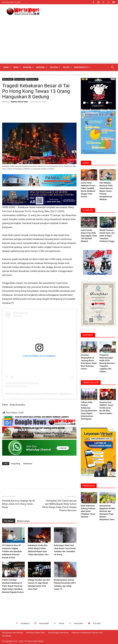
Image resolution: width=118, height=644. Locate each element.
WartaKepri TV (82, 67)
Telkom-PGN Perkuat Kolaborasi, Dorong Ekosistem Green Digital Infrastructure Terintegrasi (89, 411)
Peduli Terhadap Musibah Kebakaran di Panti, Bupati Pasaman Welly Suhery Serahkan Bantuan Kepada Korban (13, 586)
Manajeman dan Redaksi (13, 633)
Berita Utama (16, 75)
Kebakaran (28, 464)
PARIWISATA (89, 486)
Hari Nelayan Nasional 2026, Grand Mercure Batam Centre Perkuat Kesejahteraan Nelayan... (106, 191)
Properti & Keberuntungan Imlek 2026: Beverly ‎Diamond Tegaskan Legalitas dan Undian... (107, 363)
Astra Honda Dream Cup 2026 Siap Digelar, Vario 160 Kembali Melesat (89, 236)
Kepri (17, 67)
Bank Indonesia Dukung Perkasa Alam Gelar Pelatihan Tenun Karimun (88, 511)
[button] (112, 67)
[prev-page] (4, 598)
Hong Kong (16, 464)
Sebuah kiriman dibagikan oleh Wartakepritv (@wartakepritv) (42, 394)
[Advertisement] (59, 41)
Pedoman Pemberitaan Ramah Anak (87, 633)
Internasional (20, 79)
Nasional (42, 67)
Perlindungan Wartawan (58, 633)
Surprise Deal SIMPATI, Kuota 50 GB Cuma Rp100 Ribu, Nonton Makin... (107, 408)
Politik (67, 67)
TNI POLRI (55, 67)
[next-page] (9, 598)
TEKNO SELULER (91, 383)
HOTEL (86, 163)
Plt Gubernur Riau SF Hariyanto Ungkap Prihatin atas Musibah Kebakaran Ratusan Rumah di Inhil (12, 551)
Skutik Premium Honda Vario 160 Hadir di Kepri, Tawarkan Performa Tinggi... (108, 236)
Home (7, 67)
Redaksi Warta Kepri (20, 102)
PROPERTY (88, 335)
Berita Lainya (23, 521)
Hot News (9, 521)
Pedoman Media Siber (36, 633)
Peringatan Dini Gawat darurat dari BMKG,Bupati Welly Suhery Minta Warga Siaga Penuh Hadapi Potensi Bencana (59, 506)
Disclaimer (7, 636)
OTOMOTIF (88, 210)
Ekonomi (28, 67)
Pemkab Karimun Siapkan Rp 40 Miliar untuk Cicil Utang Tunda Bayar (19, 504)
